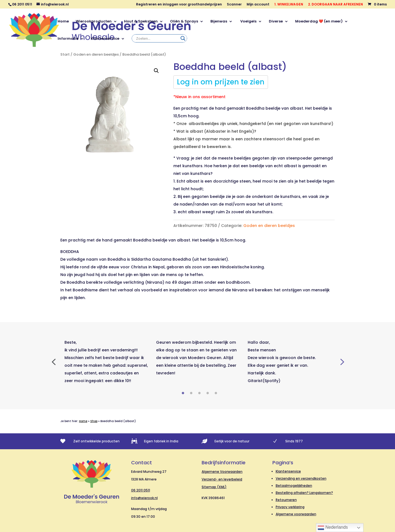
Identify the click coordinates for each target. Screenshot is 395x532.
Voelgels (248, 22)
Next (342, 362)
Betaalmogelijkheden (294, 486)
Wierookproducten (94, 22)
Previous (53, 362)
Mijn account (258, 5)
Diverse (276, 22)
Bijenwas (219, 22)
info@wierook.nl (144, 498)
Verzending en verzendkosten (301, 478)
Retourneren (286, 500)
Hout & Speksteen (141, 22)
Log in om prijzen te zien (221, 82)
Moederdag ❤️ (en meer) (319, 22)
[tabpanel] (106, 362)
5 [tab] (216, 393)
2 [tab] (191, 393)
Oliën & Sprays (184, 22)
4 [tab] (208, 393)
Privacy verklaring (290, 507)
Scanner (234, 5)
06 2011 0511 (141, 490)
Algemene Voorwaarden (222, 472)
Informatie (68, 39)
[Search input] (157, 38)
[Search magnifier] (183, 38)
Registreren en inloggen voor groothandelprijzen (179, 5)
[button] (156, 71)
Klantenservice (105, 39)
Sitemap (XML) (214, 487)
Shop (94, 421)
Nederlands (333, 528)
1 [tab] (183, 393)
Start (65, 54)
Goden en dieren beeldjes (96, 54)
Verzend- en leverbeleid (222, 479)
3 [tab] (199, 393)
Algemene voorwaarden (296, 514)
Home (63, 22)
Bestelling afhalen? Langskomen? (304, 493)
